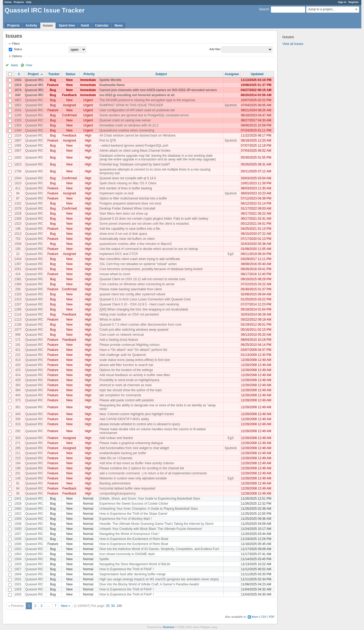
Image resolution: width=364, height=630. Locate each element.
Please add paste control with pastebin (127, 400)
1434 (18, 259)
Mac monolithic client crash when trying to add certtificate (140, 259)
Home (8, 2)
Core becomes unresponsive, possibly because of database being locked (151, 269)
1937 (18, 534)
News (119, 25)
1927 (18, 569)
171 (18, 340)
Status (18, 49)
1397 (18, 264)
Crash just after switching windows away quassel (134, 330)
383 (18, 385)
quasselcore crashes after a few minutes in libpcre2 (136, 244)
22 (18, 254)
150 (18, 249)
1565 (18, 146)
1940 (18, 509)
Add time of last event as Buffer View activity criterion (137, 463)
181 (18, 345)
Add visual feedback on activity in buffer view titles (135, 375)
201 (18, 473)
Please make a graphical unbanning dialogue (131, 443)
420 (18, 365)
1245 (18, 115)
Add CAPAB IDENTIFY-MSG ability (124, 419)
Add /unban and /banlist (116, 438)
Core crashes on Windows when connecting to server (137, 284)
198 (18, 468)
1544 (18, 178)
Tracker (54, 74)
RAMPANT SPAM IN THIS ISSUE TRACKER (131, 105)
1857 (18, 100)
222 (18, 355)
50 (113, 606)
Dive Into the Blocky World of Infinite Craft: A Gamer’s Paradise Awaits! (149, 584)
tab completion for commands (120, 395)
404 (18, 395)
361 (18, 407)
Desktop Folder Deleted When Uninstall (127, 208)
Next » (65, 606)
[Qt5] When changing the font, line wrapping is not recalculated (144, 309)
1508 (18, 244)
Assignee (232, 74)
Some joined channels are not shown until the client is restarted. (144, 224)
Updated (257, 74)
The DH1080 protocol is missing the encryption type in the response (147, 100)
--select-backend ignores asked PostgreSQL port (134, 146)
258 (18, 289)
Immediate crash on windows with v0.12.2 (129, 125)
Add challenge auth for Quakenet (123, 355)
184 (18, 463)
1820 (18, 157)
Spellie (104, 559)
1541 (18, 110)
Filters (16, 44)
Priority (89, 74)
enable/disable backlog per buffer (123, 453)
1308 (18, 219)
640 (18, 95)
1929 (18, 564)
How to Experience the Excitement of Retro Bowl (134, 539)
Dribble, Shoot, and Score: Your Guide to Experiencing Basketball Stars (150, 499)
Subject (161, 74)
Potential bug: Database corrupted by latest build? (135, 164)
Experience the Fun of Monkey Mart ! (125, 519)
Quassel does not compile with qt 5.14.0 (128, 178)
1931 (18, 584)
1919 (18, 85)
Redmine (168, 627)
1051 (18, 269)
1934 (18, 559)
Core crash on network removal (121, 335)
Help (29, 2)
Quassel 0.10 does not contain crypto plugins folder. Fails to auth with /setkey (154, 219)
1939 (18, 519)
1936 (18, 544)
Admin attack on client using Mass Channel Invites (135, 151)
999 (18, 335)
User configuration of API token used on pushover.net (137, 110)
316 (18, 424)
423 (18, 370)
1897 (18, 141)
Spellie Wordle (110, 80)
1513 (18, 234)
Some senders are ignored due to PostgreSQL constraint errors (144, 115)
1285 (18, 309)
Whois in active (110, 320)
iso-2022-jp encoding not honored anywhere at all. (137, 95)
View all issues (293, 44)
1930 (18, 529)
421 (18, 350)
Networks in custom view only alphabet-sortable (133, 478)
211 (18, 453)
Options (17, 56)
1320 (18, 294)
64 (18, 488)
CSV (264, 617)
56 (18, 493)
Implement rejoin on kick (116, 193)
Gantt (85, 25)
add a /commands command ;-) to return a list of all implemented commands (153, 473)
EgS (231, 254)
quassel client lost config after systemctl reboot (132, 294)
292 (18, 431)
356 (18, 419)
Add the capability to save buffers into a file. (130, 229)
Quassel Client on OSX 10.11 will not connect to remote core (142, 279)
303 (18, 438)
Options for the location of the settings (126, 370)
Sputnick (231, 105)
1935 (18, 539)
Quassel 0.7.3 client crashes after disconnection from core (140, 325)
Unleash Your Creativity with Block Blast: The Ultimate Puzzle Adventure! (151, 529)
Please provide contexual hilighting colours (129, 345)
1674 (18, 90)
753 (18, 239)
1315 (18, 299)
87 (18, 198)
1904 (18, 554)
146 (18, 478)
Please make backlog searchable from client (130, 289)
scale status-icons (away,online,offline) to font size (135, 360)
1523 (18, 224)
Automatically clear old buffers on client (127, 239)
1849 (18, 574)
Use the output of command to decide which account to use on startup (149, 249)
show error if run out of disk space (123, 234)
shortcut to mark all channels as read (125, 385)
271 (18, 443)
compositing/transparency (117, 493)
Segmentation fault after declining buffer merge (132, 574)
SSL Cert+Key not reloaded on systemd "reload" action (138, 264)
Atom (255, 617)
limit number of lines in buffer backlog (126, 188)
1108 (18, 325)
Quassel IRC (34, 80)
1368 (18, 284)
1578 (18, 208)
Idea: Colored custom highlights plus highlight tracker (137, 414)
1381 (18, 279)
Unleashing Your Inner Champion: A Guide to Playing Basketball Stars (149, 509)
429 (18, 380)
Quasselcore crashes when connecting (127, 130)
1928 (18, 504)
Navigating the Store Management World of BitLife (135, 564)
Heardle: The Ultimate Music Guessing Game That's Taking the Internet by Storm (156, 524)
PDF (272, 617)
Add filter (215, 49)
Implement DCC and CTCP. (119, 254)
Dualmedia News (112, 85)
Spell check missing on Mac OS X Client (128, 183)
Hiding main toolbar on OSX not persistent (129, 314)
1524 (18, 135)
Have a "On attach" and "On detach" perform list (133, 350)
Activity (31, 25)
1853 (18, 105)
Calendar (102, 25)
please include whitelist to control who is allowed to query (140, 424)
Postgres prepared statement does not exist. (130, 203)
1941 (18, 499)
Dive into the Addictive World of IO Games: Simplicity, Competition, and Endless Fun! (159, 549)
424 (18, 375)
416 (18, 274)
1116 (18, 314)
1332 (18, 120)
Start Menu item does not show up (123, 214)
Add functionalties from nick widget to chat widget (134, 448)
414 (18, 360)
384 (18, 390)
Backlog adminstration (115, 483)
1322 (18, 203)
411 (18, 188)
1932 (18, 549)
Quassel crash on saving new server (125, 120)
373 (18, 400)
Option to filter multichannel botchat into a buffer (133, 198)
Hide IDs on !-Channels (116, 458)
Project (33, 74)
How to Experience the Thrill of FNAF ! (127, 569)
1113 (18, 320)
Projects (19, 2)
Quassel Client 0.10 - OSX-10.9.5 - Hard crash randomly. (140, 304)
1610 (18, 183)
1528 (18, 214)
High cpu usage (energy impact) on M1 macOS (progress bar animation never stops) (159, 579)
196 (18, 229)
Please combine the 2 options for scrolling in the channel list (142, 468)
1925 (18, 594)
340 (18, 414)
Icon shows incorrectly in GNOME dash (127, 554)
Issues (48, 25)
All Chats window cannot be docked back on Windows (137, 135)
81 (18, 483)
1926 (18, 589)
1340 (18, 130)
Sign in (342, 2)
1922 (18, 514)
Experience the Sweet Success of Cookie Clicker (134, 504)
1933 (18, 80)
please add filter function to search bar (126, 365)
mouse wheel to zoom (115, 274)
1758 (18, 171)
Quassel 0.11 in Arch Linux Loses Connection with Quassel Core (145, 299)
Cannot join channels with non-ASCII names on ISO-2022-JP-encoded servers (158, 90)
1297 (18, 304)
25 (108, 606)
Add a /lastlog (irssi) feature (119, 340)
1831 (18, 579)
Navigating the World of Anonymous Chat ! (129, 534)
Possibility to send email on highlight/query (129, 380)
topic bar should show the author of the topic (130, 390)
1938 (18, 524)
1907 (18, 151)
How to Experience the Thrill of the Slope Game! (133, 514)
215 (18, 458)
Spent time (67, 25)
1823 (18, 164)
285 (18, 448)
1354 (18, 125)
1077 (18, 330)
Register (354, 2)
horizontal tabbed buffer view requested (127, 488)
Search (264, 9)
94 (18, 193)
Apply (14, 65)
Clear (29, 65)
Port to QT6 (108, 141)
